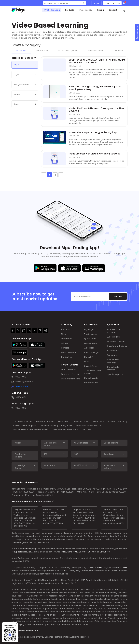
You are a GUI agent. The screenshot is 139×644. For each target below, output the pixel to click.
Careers (65, 348)
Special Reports (115, 374)
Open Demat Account (114, 331)
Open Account (137, 33)
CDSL (102, 552)
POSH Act (87, 430)
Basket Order (91, 366)
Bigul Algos (89, 330)
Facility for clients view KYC (89, 426)
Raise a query (22, 387)
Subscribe (118, 296)
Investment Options (117, 346)
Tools (16, 104)
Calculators (113, 351)
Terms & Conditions (23, 422)
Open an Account (112, 3)
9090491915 (21, 408)
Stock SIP (89, 357)
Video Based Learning (113, 361)
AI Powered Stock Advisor (93, 372)
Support (113, 10)
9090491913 (21, 377)
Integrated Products (97, 50)
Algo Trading (113, 337)
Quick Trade (90, 339)
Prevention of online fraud (66, 430)
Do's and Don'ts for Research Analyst (31, 430)
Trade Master (91, 334)
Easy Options (91, 343)
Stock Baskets (91, 378)
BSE (90, 552)
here (70, 552)
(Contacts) (49, 502)
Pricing (100, 10)
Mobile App (21, 50)
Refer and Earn (68, 370)
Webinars (112, 355)
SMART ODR (99, 422)
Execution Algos (92, 352)
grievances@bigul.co (30, 549)
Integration (67, 339)
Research (119, 50)
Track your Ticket (81, 422)
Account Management (68, 50)
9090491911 (21, 397)
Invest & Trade (42, 50)
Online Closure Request (25, 426)
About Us (65, 330)
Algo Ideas (89, 348)
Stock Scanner (91, 383)
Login (97, 3)
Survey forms (66, 426)
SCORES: (99, 568)
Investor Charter (116, 422)
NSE (65, 552)
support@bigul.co (24, 382)
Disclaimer (63, 422)
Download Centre (116, 341)
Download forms (48, 426)
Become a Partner (70, 374)
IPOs (86, 362)
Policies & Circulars (45, 422)
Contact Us (67, 357)
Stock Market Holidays (114, 368)
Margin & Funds (21, 84)
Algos (17, 65)
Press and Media (69, 352)
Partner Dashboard (71, 379)
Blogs (64, 334)
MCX (77, 552)
